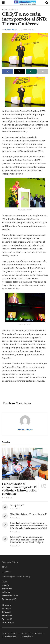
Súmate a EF (8, 622)
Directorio (7, 605)
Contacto (6, 612)
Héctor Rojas (11, 30)
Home (4, 9)
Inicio (5, 582)
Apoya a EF (7, 619)
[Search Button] (47, 3)
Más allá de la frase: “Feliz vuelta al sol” (28, 514)
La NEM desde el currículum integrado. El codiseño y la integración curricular (19, 489)
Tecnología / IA (9, 599)
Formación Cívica (10, 596)
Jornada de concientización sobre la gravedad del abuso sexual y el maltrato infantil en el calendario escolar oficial (29, 526)
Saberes (6, 592)
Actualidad (13, 9)
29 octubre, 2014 (29, 30)
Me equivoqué (17, 505)
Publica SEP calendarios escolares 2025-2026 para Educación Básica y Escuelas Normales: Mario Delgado (27, 540)
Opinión (6, 585)
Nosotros (6, 609)
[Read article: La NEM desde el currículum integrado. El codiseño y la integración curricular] (25, 464)
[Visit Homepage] (25, 3)
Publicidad (7, 615)
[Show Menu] (3, 3)
